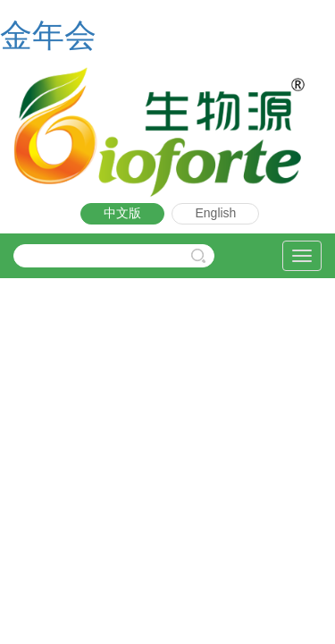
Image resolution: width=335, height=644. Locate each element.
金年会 (48, 35)
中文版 (122, 213)
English (215, 213)
